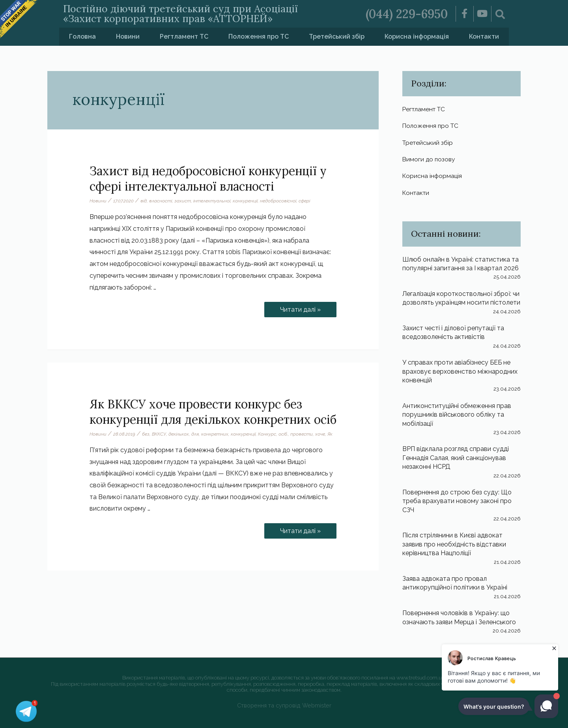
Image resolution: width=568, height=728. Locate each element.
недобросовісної (278, 201)
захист (183, 201)
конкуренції (245, 201)
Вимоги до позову (430, 159)
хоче (320, 434)
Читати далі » (305, 308)
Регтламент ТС (184, 36)
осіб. (283, 434)
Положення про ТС (259, 36)
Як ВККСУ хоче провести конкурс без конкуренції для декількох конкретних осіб (213, 412)
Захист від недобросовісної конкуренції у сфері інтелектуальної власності (208, 179)
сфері (304, 201)
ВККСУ (159, 434)
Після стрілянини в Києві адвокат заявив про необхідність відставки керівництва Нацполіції (454, 544)
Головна (82, 36)
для (195, 434)
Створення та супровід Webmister (284, 705)
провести (302, 434)
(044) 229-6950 (407, 14)
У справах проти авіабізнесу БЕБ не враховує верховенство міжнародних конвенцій (460, 371)
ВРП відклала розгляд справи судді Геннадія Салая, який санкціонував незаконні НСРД (456, 458)
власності (161, 201)
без (146, 434)
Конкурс (267, 434)
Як (330, 434)
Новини (128, 36)
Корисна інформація (417, 36)
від (144, 201)
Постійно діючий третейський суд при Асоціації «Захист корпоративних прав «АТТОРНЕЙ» (180, 14)
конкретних (215, 434)
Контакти (484, 36)
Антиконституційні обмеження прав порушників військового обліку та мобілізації (457, 415)
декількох (179, 434)
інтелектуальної (212, 201)
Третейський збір (337, 36)
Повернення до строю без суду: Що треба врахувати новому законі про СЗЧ (457, 501)
